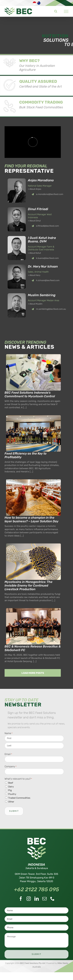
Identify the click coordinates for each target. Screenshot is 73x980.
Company (11, 767)
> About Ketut (34, 253)
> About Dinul (34, 221)
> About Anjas (35, 189)
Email (8, 754)
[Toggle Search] (56, 11)
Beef (11, 783)
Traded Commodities (19, 798)
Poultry (12, 794)
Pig (10, 790)
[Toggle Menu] (66, 11)
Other (11, 802)
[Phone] (52, 899)
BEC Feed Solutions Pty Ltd (33, 963)
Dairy (11, 787)
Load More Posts (33, 673)
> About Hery (34, 275)
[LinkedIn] (37, 899)
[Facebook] (21, 899)
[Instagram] (29, 899)
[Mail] (45, 899)
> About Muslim (35, 304)
